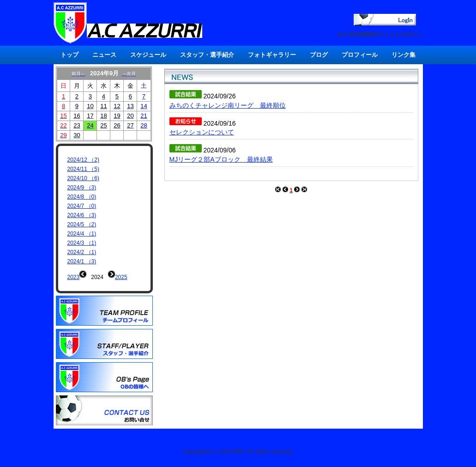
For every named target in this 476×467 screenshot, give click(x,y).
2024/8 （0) (82, 197)
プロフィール (360, 55)
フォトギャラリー (272, 55)
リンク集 (404, 55)
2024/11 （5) (83, 169)
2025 (121, 277)
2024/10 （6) (83, 178)
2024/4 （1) (82, 234)
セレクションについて (202, 132)
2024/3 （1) (82, 243)
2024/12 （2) (83, 160)
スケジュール (148, 55)
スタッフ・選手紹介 (207, 55)
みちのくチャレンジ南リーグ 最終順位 (228, 105)
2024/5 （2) (82, 224)
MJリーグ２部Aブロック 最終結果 (221, 159)
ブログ (319, 55)
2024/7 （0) (82, 206)
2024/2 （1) (82, 252)
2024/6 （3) (82, 215)
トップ (69, 55)
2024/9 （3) (82, 188)
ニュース (104, 55)
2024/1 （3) (82, 261)
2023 (74, 277)
